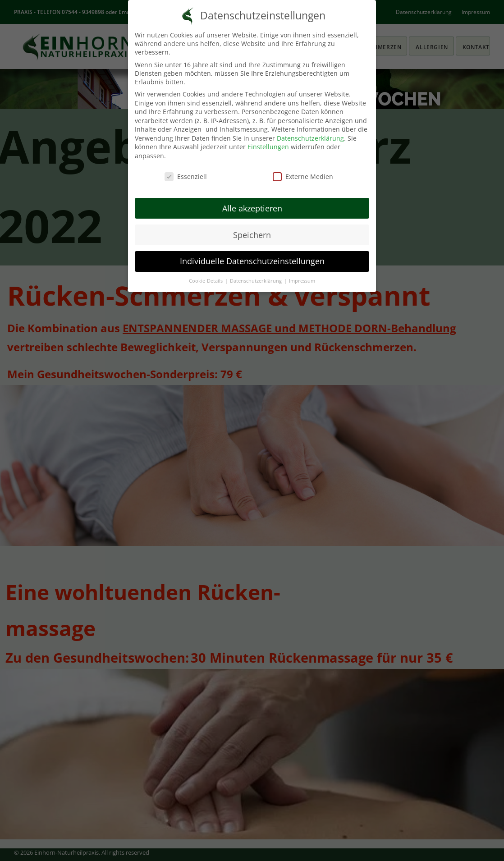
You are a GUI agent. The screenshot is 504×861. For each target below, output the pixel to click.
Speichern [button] (252, 235)
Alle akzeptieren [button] (252, 208)
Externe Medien (303, 176)
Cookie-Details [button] (206, 281)
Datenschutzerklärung (310, 138)
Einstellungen (268, 147)
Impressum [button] (302, 281)
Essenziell (186, 176)
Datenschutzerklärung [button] (257, 281)
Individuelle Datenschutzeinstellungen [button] (252, 261)
